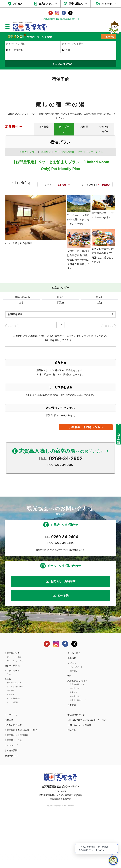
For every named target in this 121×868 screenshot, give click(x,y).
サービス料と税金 (64, 152)
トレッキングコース (15, 740)
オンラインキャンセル (90, 152)
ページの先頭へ (119, 437)
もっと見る (102, 321)
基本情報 (44, 127)
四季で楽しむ (76, 4)
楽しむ (8, 732)
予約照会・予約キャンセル (86, 480)
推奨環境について (76, 768)
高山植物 (11, 744)
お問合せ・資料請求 (63, 634)
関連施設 (73, 724)
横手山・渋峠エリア (78, 753)
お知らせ (9, 773)
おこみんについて (13, 778)
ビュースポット (76, 720)
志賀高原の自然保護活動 (16, 788)
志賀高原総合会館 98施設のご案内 (21, 783)
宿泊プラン (64, 129)
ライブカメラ (11, 768)
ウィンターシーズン (15, 714)
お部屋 (84, 127)
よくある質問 (11, 804)
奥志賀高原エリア (77, 738)
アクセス (18, 4)
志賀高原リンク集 (13, 793)
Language (107, 4)
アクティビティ (12, 724)
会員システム (46, 4)
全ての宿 (110, 37)
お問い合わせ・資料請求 (79, 778)
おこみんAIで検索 (63, 64)
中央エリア (74, 746)
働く (70, 729)
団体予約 (63, 649)
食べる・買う (74, 706)
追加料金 (46, 152)
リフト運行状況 (13, 752)
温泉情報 (72, 711)
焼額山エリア (75, 742)
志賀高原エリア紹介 (77, 734)
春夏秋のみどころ (14, 736)
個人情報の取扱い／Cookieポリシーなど (87, 773)
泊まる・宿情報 (12, 719)
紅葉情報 (11, 748)
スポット (72, 717)
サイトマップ (11, 799)
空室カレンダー (104, 129)
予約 (9, 727)
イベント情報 (12, 756)
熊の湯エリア (75, 749)
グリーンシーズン (14, 710)
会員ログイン (11, 809)
